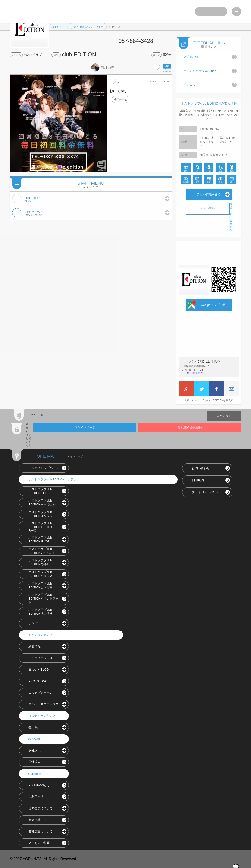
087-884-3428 (195, 373)
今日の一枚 (121, 99)
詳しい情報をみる (209, 194)
